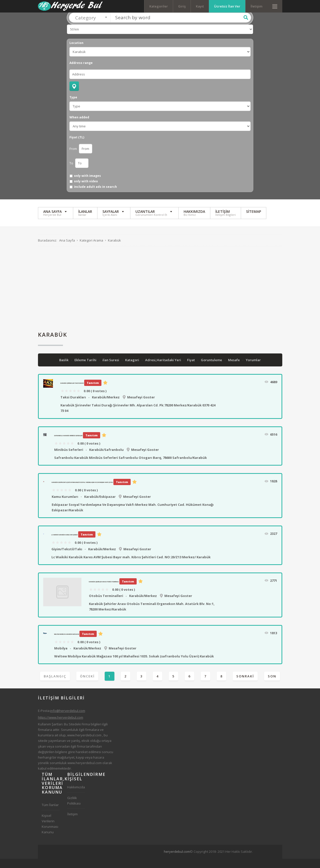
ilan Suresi (111, 369)
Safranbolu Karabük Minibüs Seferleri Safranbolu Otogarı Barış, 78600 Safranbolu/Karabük (131, 467)
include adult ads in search (95, 196)
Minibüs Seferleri (69, 459)
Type (73, 107)
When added (79, 127)
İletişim (256, 6)
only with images (87, 185)
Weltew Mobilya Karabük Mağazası (67, 643)
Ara (246, 27)
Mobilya (61, 657)
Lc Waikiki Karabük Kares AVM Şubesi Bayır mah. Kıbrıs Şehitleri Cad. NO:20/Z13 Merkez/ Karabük (131, 566)
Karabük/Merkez (106, 406)
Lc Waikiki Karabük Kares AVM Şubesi (65, 544)
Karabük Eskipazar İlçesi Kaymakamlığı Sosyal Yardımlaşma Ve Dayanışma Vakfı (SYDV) (82, 492)
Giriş (182, 6)
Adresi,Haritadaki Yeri (163, 369)
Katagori (133, 369)
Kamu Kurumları (65, 506)
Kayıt (200, 6)
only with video (86, 191)
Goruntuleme (212, 369)
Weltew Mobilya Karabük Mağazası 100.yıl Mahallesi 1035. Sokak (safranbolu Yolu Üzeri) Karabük (134, 665)
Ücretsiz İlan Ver (227, 6)
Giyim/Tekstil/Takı (67, 558)
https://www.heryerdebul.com (61, 727)
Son (272, 685)
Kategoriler (159, 6)
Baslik (64, 369)
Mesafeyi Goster (141, 406)
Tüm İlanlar (50, 814)
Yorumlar (253, 369)
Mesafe (234, 369)
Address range (81, 72)
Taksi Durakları (73, 406)
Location (76, 52)
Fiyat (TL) (77, 147)
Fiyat (191, 369)
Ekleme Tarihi (86, 369)
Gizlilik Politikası (74, 810)
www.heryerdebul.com (84, 744)
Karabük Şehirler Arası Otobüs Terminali (104, 591)
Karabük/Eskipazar (100, 506)
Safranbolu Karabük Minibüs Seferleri (68, 445)
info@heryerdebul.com (68, 720)
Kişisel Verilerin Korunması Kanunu (50, 833)
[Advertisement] (160, 298)
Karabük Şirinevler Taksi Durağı (72, 392)
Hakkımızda (76, 796)
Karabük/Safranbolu (106, 459)
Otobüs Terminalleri (106, 605)
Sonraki (245, 685)
